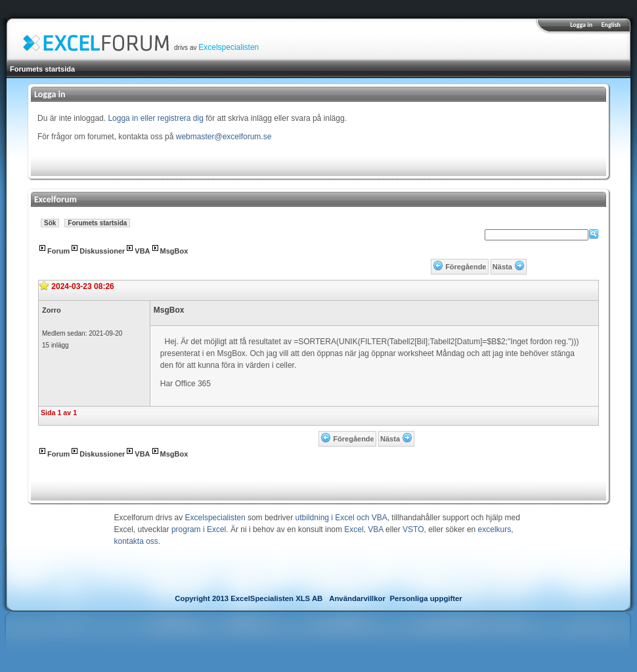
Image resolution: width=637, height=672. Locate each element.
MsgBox (174, 251)
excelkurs (495, 529)
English (611, 25)
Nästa (502, 267)
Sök (50, 223)
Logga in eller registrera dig (155, 118)
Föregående (466, 267)
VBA (142, 251)
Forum (58, 251)
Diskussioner (102, 251)
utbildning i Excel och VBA (341, 518)
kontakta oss (136, 541)
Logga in (581, 25)
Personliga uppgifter (426, 598)
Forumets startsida (42, 69)
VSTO (413, 529)
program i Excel (199, 529)
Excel (354, 529)
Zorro (52, 310)
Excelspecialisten (229, 47)
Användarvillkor (357, 598)
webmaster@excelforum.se (224, 137)
